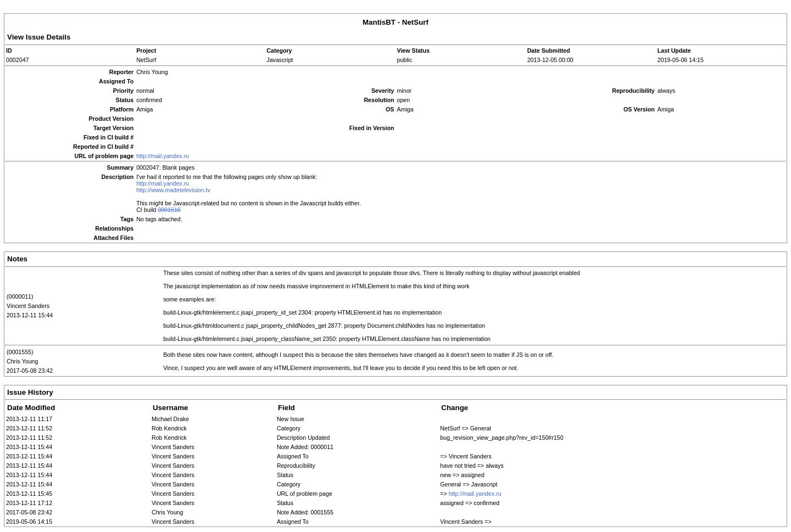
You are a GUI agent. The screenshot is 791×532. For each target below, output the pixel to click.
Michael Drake (170, 419)
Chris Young (22, 361)
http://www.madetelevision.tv (173, 190)
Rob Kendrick (169, 428)
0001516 (169, 210)
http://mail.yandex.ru (163, 156)
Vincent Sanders (28, 306)
